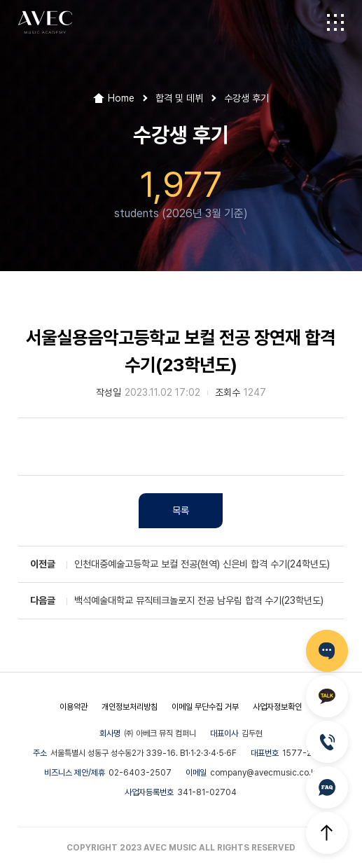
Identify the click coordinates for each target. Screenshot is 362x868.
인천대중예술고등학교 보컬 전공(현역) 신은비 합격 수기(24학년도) (202, 564)
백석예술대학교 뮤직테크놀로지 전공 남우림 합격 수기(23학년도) (199, 600)
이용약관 (74, 707)
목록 (181, 511)
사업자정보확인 (277, 707)
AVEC (45, 22)
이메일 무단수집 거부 (205, 707)
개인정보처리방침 (130, 707)
